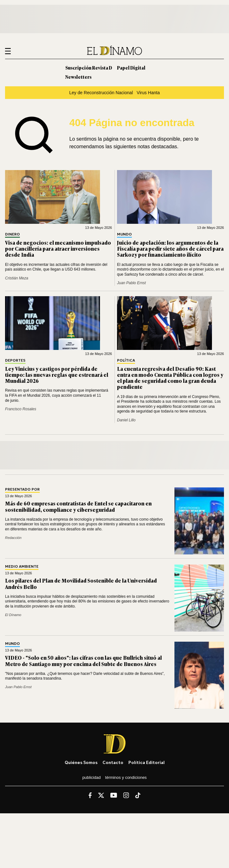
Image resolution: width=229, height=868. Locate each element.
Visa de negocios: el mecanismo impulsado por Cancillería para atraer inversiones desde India (58, 248)
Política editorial (147, 762)
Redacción (13, 538)
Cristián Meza (17, 278)
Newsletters (78, 77)
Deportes (15, 361)
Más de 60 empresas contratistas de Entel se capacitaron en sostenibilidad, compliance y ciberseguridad (78, 506)
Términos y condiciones (126, 777)
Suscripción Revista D (89, 67)
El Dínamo (13, 615)
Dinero (12, 234)
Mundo (124, 234)
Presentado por (22, 489)
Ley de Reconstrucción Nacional (101, 93)
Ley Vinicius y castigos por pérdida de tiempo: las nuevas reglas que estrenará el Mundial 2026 (57, 375)
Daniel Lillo (126, 420)
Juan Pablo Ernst (131, 283)
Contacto (113, 762)
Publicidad (91, 777)
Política (126, 361)
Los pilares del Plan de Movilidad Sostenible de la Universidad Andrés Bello (81, 583)
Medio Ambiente (22, 567)
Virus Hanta (148, 93)
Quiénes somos (81, 762)
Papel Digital (131, 67)
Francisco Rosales (21, 409)
